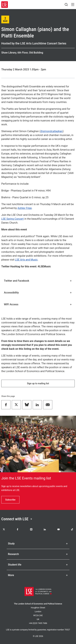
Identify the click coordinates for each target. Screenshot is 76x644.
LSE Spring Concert (13, 219)
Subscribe (10, 500)
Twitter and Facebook (38, 281)
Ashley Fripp (25, 208)
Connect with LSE (17, 519)
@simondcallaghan (51, 131)
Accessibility (38, 293)
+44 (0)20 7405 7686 (38, 623)
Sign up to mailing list (38, 383)
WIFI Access (38, 304)
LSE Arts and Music (26, 260)
